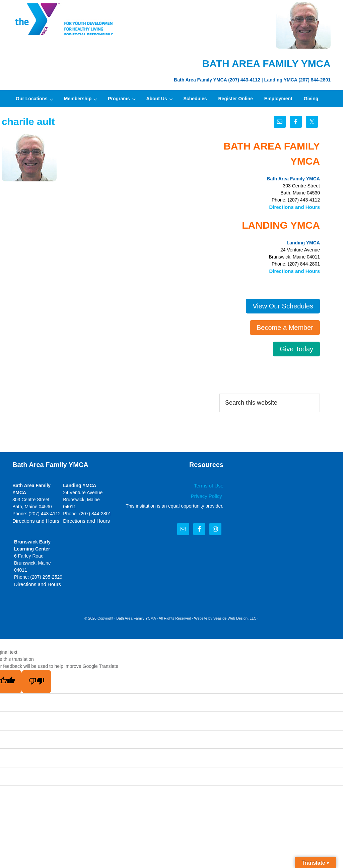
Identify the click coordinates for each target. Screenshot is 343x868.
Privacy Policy (208, 494)
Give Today (296, 348)
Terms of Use (210, 484)
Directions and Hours (296, 207)
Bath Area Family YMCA (63, 20)
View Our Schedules (283, 305)
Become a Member (285, 326)
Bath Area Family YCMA (136, 616)
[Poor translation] (37, 680)
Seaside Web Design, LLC (235, 616)
